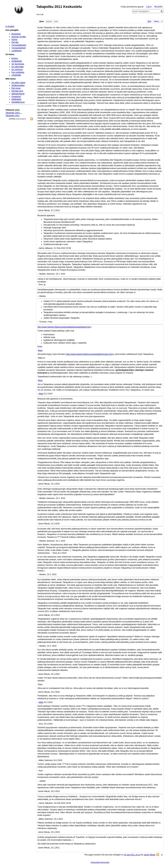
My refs (158, 7)
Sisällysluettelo (18, 85)
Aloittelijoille (17, 61)
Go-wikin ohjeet (18, 83)
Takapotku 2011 (12, 116)
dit (149, 21)
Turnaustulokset (19, 48)
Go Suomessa (18, 64)
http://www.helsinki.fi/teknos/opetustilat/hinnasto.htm (89, 354)
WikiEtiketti (16, 99)
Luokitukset (17, 51)
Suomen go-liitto (19, 37)
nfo (56, 21)
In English (10, 26)
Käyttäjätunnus (18, 102)
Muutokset (16, 34)
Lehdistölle (16, 75)
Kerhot (14, 39)
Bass (40, 350)
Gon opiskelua (18, 72)
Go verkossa (17, 69)
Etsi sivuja (16, 88)
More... (157, 21)
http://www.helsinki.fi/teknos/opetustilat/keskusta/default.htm (64, 327)
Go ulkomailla (18, 67)
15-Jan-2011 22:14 (132, 855)
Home (19, 10)
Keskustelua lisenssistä (100, 862)
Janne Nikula (149, 855)
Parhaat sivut (17, 91)
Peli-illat (15, 42)
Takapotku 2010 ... (14, 113)
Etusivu (15, 58)
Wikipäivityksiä (18, 94)
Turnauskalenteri (19, 45)
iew (41, 21)
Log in (149, 7)
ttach (49, 21)
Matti (41, 394)
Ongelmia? (16, 97)
